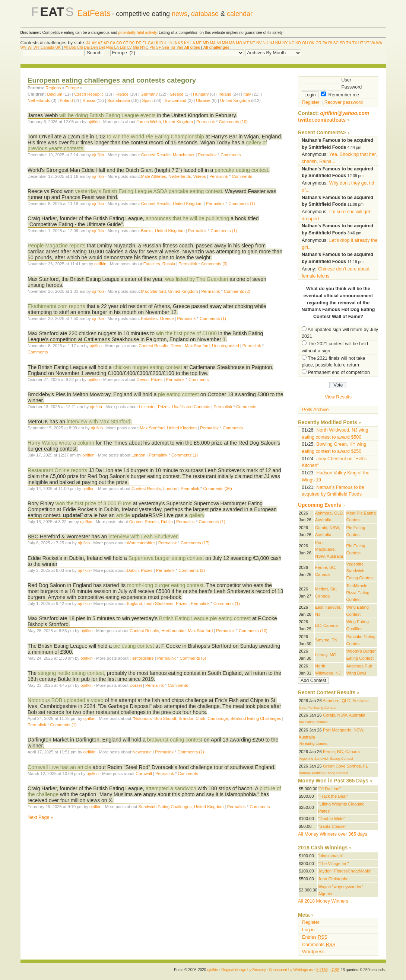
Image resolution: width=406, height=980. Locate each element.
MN (225, 43)
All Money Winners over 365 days (333, 834)
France (122, 94)
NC (291, 43)
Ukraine (204, 100)
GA (150, 43)
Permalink (206, 122)
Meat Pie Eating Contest (318, 708)
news (180, 14)
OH (305, 43)
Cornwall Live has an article (59, 767)
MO (239, 43)
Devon (177, 346)
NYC (144, 47)
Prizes (157, 379)
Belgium (55, 94)
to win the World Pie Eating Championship (156, 137)
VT (367, 43)
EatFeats (94, 13)
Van (180, 47)
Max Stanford (153, 291)
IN (170, 43)
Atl (66, 47)
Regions (53, 88)
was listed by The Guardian (196, 279)
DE (139, 43)
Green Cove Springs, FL (345, 766)
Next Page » (40, 817)
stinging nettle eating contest (71, 673)
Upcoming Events (320, 505)
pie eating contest (178, 394)
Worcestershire (141, 543)
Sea (166, 47)
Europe (72, 88)
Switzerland (175, 100)
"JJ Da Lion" (329, 789)
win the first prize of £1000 (186, 333)
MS (232, 43)
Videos (200, 176)
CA (112, 43)
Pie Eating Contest (313, 722)
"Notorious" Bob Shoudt (154, 718)
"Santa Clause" (332, 826)
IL (166, 43)
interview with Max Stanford (99, 422)
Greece (177, 94)
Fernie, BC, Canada (341, 752)
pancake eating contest (241, 170)
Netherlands (39, 100)
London (138, 455)
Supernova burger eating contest (166, 558)
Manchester (184, 155)
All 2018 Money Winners (323, 901)
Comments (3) (214, 264)
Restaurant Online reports (57, 470)
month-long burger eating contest (165, 585)
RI (330, 43)
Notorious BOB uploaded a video (65, 700)
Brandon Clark (192, 718)
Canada (47, 47)
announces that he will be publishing (187, 218)
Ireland (225, 94)
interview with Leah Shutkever (143, 537)
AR (106, 43)
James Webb (149, 122)
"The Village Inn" (334, 864)
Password (332, 87)
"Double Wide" (332, 819)
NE (253, 43)
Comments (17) (195, 543)
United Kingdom (235, 100)
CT (126, 43)
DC (132, 43)
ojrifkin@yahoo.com (345, 113)
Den (94, 47)
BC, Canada (326, 625)
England (134, 603)
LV (130, 47)
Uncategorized (225, 346)
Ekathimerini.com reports (56, 306)
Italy (247, 94)
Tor (172, 47)
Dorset (136, 685)
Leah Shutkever (159, 603)
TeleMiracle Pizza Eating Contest (358, 593)
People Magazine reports (56, 246)
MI (219, 43)
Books (147, 231)
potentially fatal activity (137, 33)
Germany (149, 94)
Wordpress (313, 952)
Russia (89, 100)
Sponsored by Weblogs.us (291, 970)
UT (361, 43)
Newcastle (142, 752)
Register (311, 102)
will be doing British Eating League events (107, 115)
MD (206, 43)
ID (161, 43)
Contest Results (156, 155)
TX (354, 43)
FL (145, 43)
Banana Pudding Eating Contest (323, 773)
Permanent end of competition (339, 372)
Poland (66, 100)
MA (212, 43)
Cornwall (144, 774)
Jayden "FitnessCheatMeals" (345, 871)
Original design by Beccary (244, 970)
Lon (123, 47)
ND (298, 43)
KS (181, 43)
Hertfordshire (173, 631)
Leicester (147, 407)
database (205, 14)
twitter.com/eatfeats (322, 120)
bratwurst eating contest (175, 740)
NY (285, 43)
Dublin (167, 522)
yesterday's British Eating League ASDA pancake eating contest (148, 191)
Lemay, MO (326, 655)
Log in (308, 930)
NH (265, 43)
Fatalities (152, 264)
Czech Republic (89, 94)
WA (379, 43)
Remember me (340, 95)
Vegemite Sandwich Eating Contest (360, 571)
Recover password (344, 102)
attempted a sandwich (171, 788)
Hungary (201, 94)
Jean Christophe (333, 879)
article (123, 515)
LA (193, 43)
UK (58, 47)
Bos (73, 47)
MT (246, 43)
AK (94, 43)
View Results (338, 397)
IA (175, 43)
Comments (231, 155)
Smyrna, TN (326, 640)
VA (373, 43)
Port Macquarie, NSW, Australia (329, 549)
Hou (110, 47)
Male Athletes (153, 176)
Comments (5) (193, 658)
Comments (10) (233, 122)
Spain (147, 100)
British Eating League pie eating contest (205, 618)
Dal (87, 47)
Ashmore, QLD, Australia (345, 701)
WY (37, 47)
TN (349, 43)
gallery (197, 515)
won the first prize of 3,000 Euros (93, 503)
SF (158, 47)
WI (30, 47)
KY (187, 43)
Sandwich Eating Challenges (165, 807)
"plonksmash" (331, 856)
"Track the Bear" (333, 796)
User (326, 80)
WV (24, 47)
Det (102, 47)
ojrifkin (93, 122)
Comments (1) (242, 204)
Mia (136, 47)
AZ (100, 43)
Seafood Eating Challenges (256, 718)
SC (336, 43)
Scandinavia (119, 100)
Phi (152, 47)
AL (89, 43)
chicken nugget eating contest (148, 367)
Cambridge (218, 718)
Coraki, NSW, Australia (344, 715)
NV (259, 43)
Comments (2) (237, 291)
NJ (272, 43)
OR (318, 43)
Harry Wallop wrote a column (61, 443)
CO (119, 43)
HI (156, 43)
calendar (240, 14)
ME (199, 43)
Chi (80, 47)
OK (312, 43)
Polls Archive (315, 410)
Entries (315, 937)
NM (278, 43)
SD (342, 43)
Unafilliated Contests (191, 407)
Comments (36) (217, 489)
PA (325, 43)
